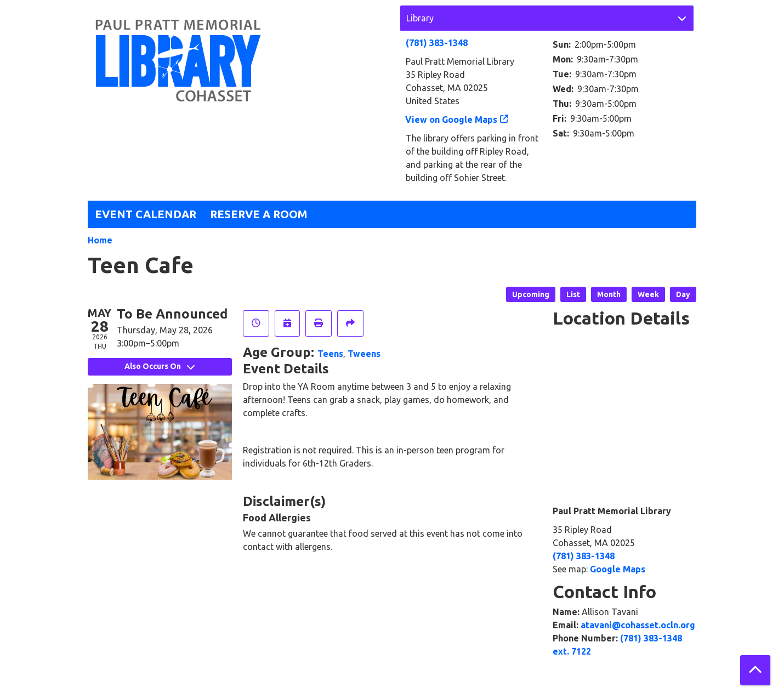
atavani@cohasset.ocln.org (638, 625)
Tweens (364, 354)
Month (609, 294)
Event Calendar (146, 214)
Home (100, 240)
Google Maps (618, 569)
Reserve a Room (259, 214)
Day (683, 294)
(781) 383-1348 (437, 43)
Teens (330, 354)
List (573, 294)
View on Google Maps (451, 120)
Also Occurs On (160, 366)
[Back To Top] (755, 670)
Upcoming (531, 294)
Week (648, 294)
